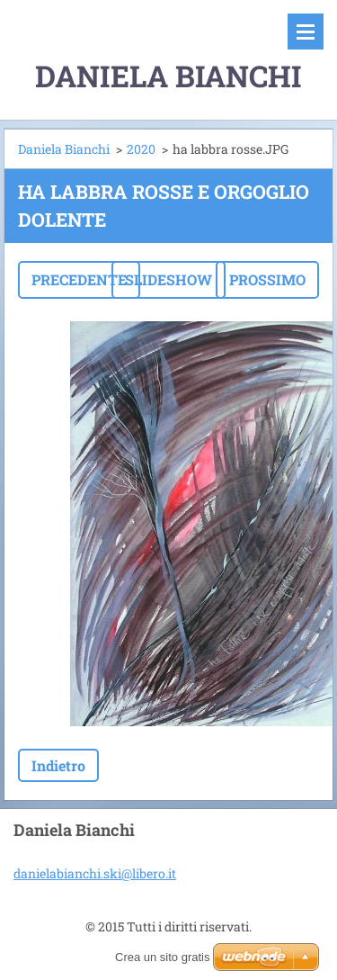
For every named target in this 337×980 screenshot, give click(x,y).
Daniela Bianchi (64, 149)
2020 (141, 149)
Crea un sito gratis (163, 957)
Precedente (79, 279)
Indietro (58, 765)
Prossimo (267, 279)
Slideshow (168, 279)
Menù (306, 31)
